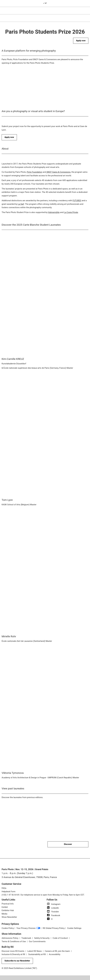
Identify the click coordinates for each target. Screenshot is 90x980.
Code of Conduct (60, 938)
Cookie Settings (74, 928)
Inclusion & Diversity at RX (14, 954)
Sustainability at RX (37, 954)
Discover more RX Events (13, 951)
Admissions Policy (10, 938)
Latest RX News (35, 951)
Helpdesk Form (9, 892)
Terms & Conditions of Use (14, 941)
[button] (81, 41)
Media (4, 914)
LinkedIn (53, 908)
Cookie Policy (8, 928)
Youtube (53, 912)
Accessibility (55, 954)
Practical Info (8, 904)
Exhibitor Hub (8, 910)
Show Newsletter (9, 917)
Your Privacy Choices (28, 928)
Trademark (26, 938)
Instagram (54, 904)
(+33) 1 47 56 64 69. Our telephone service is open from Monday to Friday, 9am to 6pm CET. (43, 895)
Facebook (53, 915)
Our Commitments (37, 941)
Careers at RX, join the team (58, 951)
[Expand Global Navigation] (45, 3)
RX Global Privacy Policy (54, 928)
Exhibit (5, 907)
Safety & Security (42, 938)
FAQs (4, 888)
